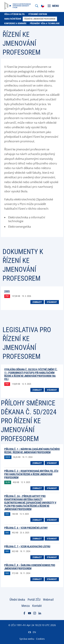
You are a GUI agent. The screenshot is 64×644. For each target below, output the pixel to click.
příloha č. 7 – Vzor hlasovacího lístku (27, 547)
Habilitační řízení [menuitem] (13, 19)
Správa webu (27, 639)
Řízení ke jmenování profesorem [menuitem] (40, 19)
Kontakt (37, 606)
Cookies (40, 639)
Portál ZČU (34, 600)
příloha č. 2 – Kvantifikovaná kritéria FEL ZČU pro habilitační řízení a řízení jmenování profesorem (31, 474)
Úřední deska (17, 600)
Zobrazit (37, 302)
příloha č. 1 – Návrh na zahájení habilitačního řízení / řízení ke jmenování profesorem (32, 451)
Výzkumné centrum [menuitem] (38, 14)
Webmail (48, 600)
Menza (26, 606)
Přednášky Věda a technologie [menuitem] (45, 23)
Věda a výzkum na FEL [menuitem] (15, 14)
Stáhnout (52, 302)
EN (34, 632)
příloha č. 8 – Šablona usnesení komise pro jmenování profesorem (30, 567)
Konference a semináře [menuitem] (15, 23)
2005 (7, 291)
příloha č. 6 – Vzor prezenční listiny (26, 528)
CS (30, 632)
